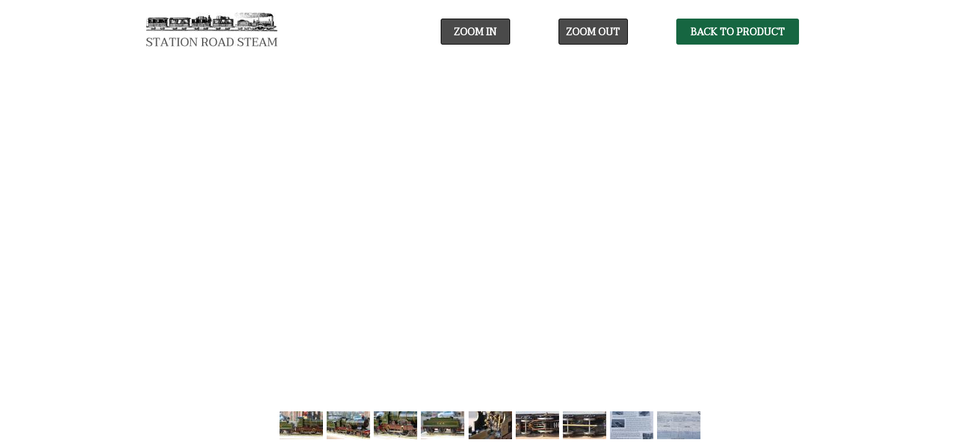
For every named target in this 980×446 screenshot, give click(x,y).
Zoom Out (593, 32)
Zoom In (475, 32)
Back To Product (738, 32)
